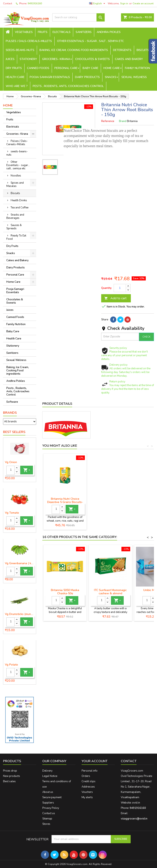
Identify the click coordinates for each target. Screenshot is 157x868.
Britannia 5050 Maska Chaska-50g (65, 592)
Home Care (112, 68)
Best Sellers (14, 432)
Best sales (9, 781)
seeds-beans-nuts (20, 50)
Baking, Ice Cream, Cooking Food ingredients (74, 50)
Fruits (43, 32)
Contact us (49, 813)
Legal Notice (50, 776)
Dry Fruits (14, 68)
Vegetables (24, 32)
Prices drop (10, 771)
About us (48, 792)
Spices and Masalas (15, 184)
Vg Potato (11, 665)
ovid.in (136, 803)
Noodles (16, 176)
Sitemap (47, 819)
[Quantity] (10, 470)
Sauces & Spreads (14, 227)
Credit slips (89, 781)
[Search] (78, 17)
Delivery (47, 771)
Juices (10, 59)
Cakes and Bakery (129, 59)
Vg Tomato (12, 513)
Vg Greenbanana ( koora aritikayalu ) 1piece (20, 563)
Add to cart (115, 298)
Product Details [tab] (57, 404)
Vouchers (87, 792)
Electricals (62, 32)
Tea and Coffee (20, 208)
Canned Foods (38, 68)
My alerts (87, 797)
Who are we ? (17, 86)
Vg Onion (11, 462)
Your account (95, 761)
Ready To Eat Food (16, 237)
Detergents (122, 50)
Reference (108, 121)
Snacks (111, 77)
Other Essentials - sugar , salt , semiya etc (90, 41)
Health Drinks (19, 200)
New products (12, 776)
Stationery (28, 59)
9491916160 (35, 3)
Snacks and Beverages (15, 216)
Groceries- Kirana (56, 59)
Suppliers (48, 803)
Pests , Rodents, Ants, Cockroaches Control (68, 86)
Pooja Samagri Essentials (50, 77)
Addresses (88, 787)
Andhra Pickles (109, 32)
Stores (46, 824)
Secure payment (52, 797)
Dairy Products (87, 77)
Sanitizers (84, 32)
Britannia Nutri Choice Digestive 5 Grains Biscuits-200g (110, 502)
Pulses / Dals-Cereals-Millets (29, 41)
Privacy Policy (51, 808)
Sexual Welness (134, 77)
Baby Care (90, 68)
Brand (123, 121)
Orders (86, 776)
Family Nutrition (137, 68)
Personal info (90, 771)
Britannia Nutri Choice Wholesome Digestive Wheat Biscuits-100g (65, 502)
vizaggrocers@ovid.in (134, 819)
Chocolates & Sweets (93, 59)
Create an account (143, 3)
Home (8, 105)
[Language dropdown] (98, 3)
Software (12, 402)
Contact (8, 3)
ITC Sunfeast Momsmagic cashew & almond (110, 592)
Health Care (15, 77)
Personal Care (66, 68)
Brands (10, 413)
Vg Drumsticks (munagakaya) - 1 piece (20, 614)
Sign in (124, 3)
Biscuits (143, 50)
